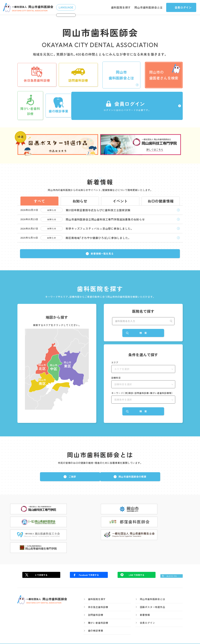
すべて (39, 198)
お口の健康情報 (161, 198)
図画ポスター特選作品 (153, 599)
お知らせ (80, 198)
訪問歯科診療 (96, 607)
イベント (120, 198)
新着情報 (145, 607)
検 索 (143, 340)
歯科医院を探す (121, 7)
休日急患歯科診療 (98, 599)
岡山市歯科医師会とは (148, 7)
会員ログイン (147, 615)
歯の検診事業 (96, 623)
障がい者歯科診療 (98, 615)
